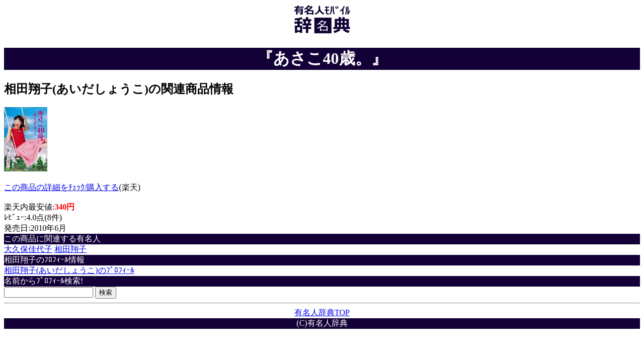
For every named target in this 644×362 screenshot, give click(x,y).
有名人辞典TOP (322, 312)
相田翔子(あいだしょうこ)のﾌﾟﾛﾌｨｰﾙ (69, 270)
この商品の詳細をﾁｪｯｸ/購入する (61, 187)
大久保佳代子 (28, 249)
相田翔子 (70, 249)
